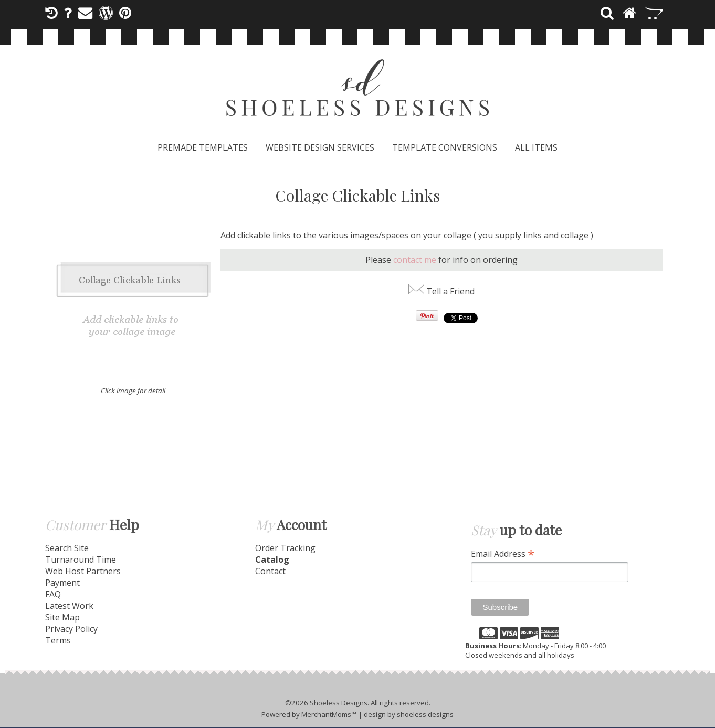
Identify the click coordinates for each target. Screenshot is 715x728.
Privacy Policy (71, 629)
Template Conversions (445, 147)
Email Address (503, 553)
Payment (62, 583)
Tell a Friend (450, 291)
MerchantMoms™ (329, 714)
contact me (415, 260)
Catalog (272, 560)
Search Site (67, 548)
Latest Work (69, 606)
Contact (270, 571)
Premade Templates (203, 147)
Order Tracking (285, 548)
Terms (58, 640)
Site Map (62, 617)
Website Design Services (320, 147)
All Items (536, 147)
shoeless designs (425, 714)
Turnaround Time (81, 560)
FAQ (53, 594)
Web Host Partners (83, 571)
